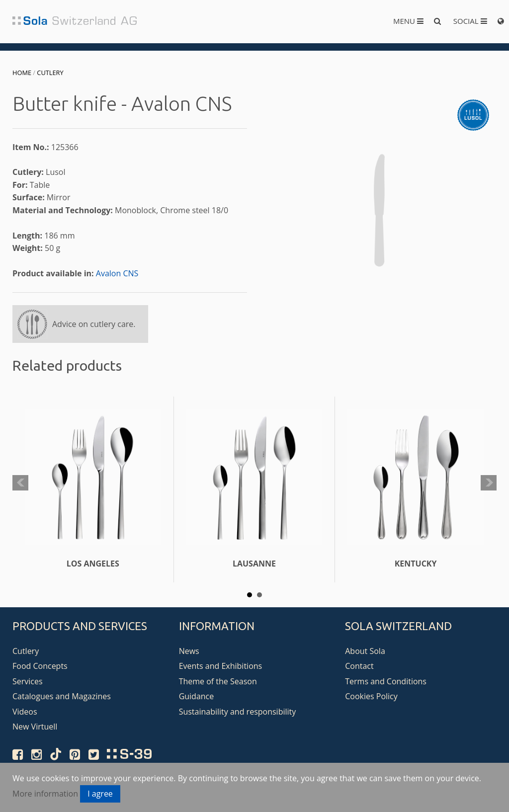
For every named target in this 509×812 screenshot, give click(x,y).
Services (28, 681)
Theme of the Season (218, 681)
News (189, 651)
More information (45, 794)
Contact (359, 666)
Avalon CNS (117, 273)
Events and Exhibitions (221, 666)
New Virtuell (35, 727)
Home (22, 73)
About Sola (365, 651)
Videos (25, 712)
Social (470, 21)
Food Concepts (40, 666)
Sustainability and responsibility (238, 712)
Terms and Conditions (386, 681)
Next (489, 483)
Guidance (197, 696)
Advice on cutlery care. (94, 324)
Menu (408, 21)
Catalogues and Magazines (62, 696)
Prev (20, 483)
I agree (100, 794)
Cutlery (50, 73)
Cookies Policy (371, 696)
